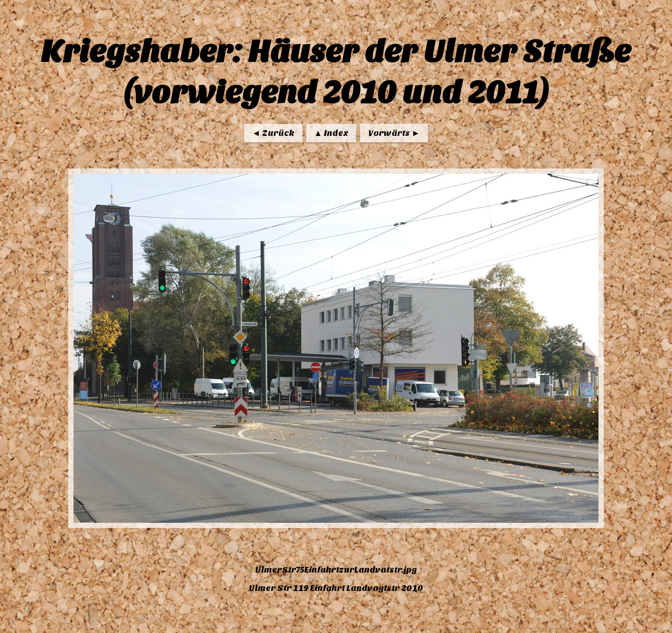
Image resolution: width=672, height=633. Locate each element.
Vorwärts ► (394, 133)
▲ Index (331, 133)
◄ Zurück (273, 133)
